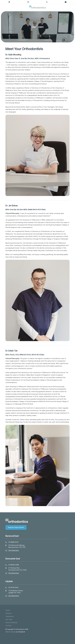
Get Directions (14, 550)
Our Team (9, 619)
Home (8, 610)
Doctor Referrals (11, 623)
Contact (8, 626)
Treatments (10, 616)
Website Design (11, 632)
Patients (8, 613)
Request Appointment (16, 527)
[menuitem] (37, 610)
